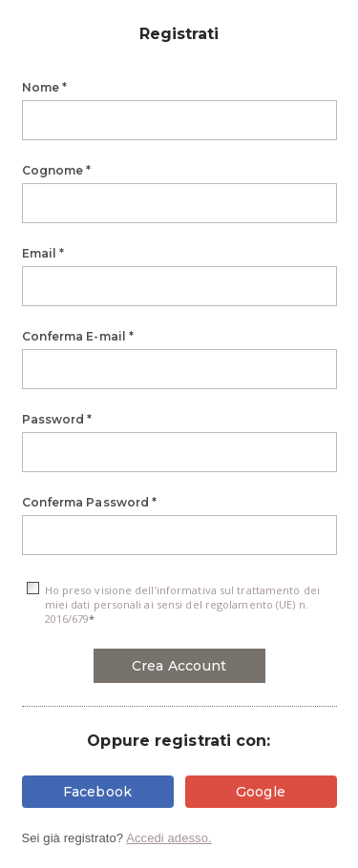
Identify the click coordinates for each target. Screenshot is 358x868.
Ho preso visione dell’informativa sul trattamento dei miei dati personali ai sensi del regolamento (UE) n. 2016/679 (182, 604)
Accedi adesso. (169, 838)
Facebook (98, 792)
